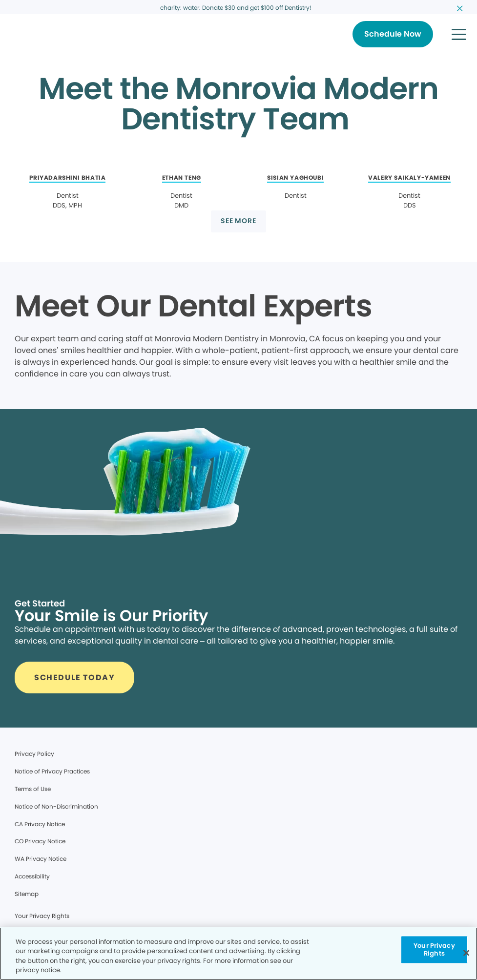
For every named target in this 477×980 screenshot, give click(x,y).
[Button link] (393, 34)
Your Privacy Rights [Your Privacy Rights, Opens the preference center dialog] (434, 949)
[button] (459, 34)
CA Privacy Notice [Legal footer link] (40, 824)
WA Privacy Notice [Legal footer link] (41, 859)
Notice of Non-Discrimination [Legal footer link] (56, 806)
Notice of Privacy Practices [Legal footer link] (52, 771)
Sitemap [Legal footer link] (27, 894)
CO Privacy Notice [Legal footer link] (40, 841)
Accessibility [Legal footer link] (32, 876)
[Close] (466, 953)
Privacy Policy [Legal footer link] (34, 754)
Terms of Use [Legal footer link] (33, 789)
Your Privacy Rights (42, 916)
